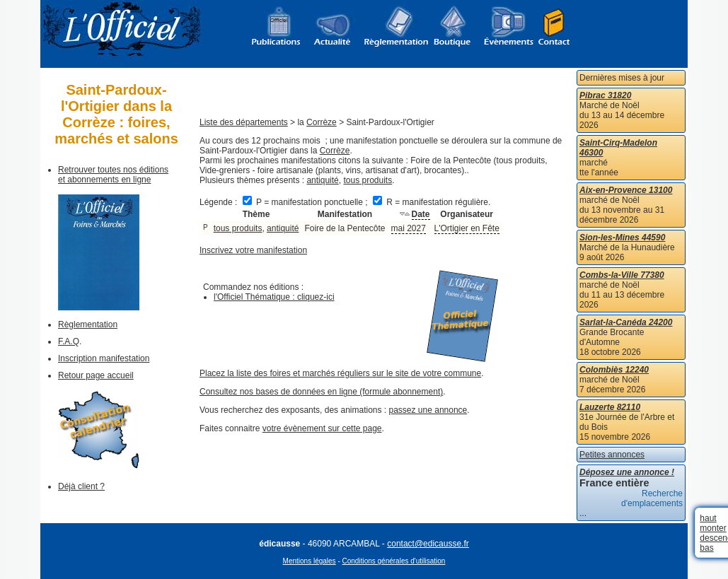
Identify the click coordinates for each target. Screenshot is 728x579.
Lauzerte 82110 (610, 407)
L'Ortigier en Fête (467, 228)
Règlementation (88, 324)
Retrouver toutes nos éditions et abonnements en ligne (113, 175)
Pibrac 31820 (605, 95)
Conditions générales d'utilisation (394, 561)
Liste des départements (244, 122)
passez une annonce (428, 410)
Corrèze (322, 122)
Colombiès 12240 (614, 370)
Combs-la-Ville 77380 (622, 275)
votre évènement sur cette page (322, 428)
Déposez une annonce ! (627, 472)
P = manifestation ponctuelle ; (306, 202)
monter (713, 528)
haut (708, 518)
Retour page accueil (96, 375)
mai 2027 (409, 228)
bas (706, 548)
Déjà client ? (81, 486)
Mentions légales (310, 561)
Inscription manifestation (104, 358)
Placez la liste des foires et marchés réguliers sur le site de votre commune (340, 373)
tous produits (368, 180)
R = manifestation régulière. (432, 202)
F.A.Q (69, 341)
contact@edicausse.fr (428, 544)
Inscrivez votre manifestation (253, 250)
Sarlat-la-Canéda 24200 (626, 322)
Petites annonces (612, 455)
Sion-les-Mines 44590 (622, 238)
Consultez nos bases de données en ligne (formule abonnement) (321, 392)
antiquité (322, 180)
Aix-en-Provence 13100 (626, 190)
